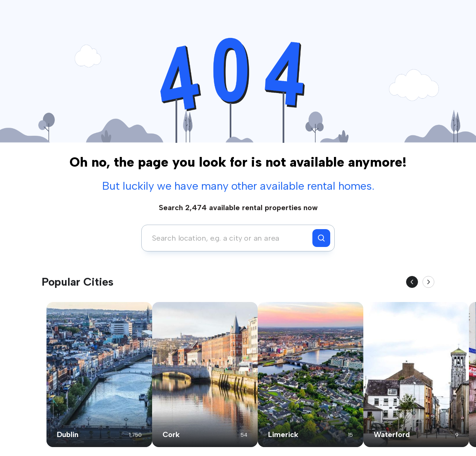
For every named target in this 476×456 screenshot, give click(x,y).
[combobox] (229, 238)
